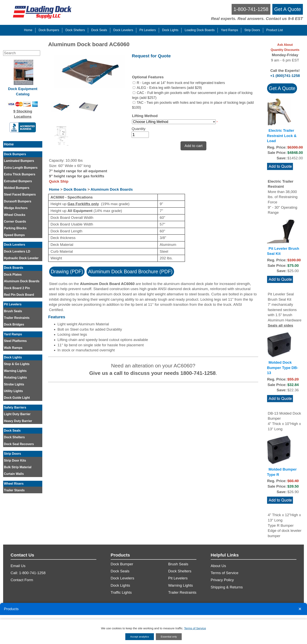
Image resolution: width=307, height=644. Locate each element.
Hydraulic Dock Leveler (21, 258)
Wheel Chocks (15, 215)
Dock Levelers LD (17, 251)
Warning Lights (15, 371)
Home (9, 144)
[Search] (22, 53)
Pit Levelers (13, 304)
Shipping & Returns (227, 587)
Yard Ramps (13, 334)
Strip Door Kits (15, 460)
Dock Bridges (14, 324)
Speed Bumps (14, 235)
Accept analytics (140, 637)
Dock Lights (13, 357)
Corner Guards (15, 221)
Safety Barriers (15, 407)
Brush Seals (13, 311)
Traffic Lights (121, 592)
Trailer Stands (14, 490)
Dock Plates (13, 275)
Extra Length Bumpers (21, 168)
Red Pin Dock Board (19, 295)
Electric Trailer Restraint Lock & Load (282, 136)
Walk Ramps (13, 348)
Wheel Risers (14, 484)
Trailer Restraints (17, 318)
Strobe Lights (14, 384)
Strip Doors (12, 454)
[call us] (251, 9)
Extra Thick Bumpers (20, 174)
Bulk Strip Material (18, 467)
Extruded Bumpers (18, 181)
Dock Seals (12, 431)
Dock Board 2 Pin (17, 288)
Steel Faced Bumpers (20, 194)
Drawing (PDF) (67, 271)
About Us (218, 566)
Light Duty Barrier (17, 414)
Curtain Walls (14, 474)
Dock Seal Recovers (19, 444)
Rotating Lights (15, 377)
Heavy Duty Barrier (18, 421)
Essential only (169, 637)
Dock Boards (14, 268)
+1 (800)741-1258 (285, 76)
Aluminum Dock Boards (22, 281)
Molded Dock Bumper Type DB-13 (282, 368)
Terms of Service (224, 573)
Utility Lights (13, 391)
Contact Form (22, 580)
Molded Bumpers (17, 188)
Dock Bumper (122, 564)
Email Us (18, 566)
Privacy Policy (222, 580)
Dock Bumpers (15, 154)
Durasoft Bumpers (18, 201)
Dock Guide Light (17, 398)
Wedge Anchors (16, 208)
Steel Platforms (15, 341)
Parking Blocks (15, 228)
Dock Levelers (15, 245)
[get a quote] (288, 9)
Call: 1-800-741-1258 (28, 573)
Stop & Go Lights (17, 364)
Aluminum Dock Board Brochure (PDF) (130, 271)
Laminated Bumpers (19, 161)
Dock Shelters (14, 437)
